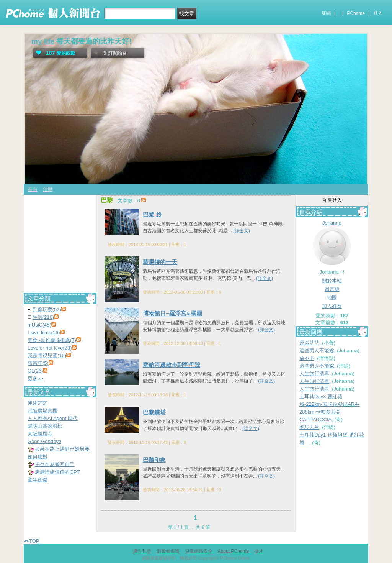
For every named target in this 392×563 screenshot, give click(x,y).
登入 (378, 13)
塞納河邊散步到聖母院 (171, 365)
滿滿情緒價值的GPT (57, 472)
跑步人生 (309, 427)
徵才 (259, 551)
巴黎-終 (152, 214)
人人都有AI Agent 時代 (53, 418)
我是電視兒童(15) (47, 355)
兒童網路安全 (199, 551)
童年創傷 (38, 480)
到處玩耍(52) (47, 309)
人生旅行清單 (314, 373)
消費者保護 (168, 551)
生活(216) (43, 317)
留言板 (332, 289)
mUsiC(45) (39, 325)
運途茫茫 (309, 343)
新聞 (326, 13)
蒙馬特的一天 (160, 262)
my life (43, 41)
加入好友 (332, 306)
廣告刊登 (142, 551)
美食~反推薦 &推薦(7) (52, 340)
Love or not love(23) (50, 348)
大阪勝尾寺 (40, 434)
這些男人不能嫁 (317, 350)
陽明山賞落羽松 (45, 426)
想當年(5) (38, 363)
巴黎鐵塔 (154, 412)
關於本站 (332, 281)
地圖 (332, 298)
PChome (356, 13)
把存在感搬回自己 (55, 464)
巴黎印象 (154, 460)
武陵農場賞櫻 (42, 411)
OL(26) (35, 371)
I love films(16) (44, 332)
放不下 (307, 358)
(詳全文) (242, 231)
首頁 (33, 189)
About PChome (233, 551)
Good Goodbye (44, 441)
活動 (48, 189)
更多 (35, 378)
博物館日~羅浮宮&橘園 (172, 313)
